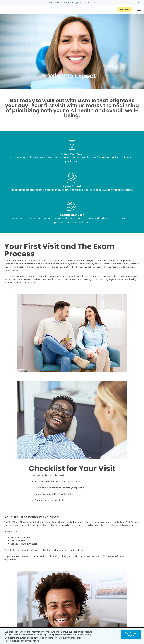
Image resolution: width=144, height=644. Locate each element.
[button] (139, 9)
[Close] (141, 635)
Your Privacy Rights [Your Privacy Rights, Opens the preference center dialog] (131, 634)
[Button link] (125, 9)
